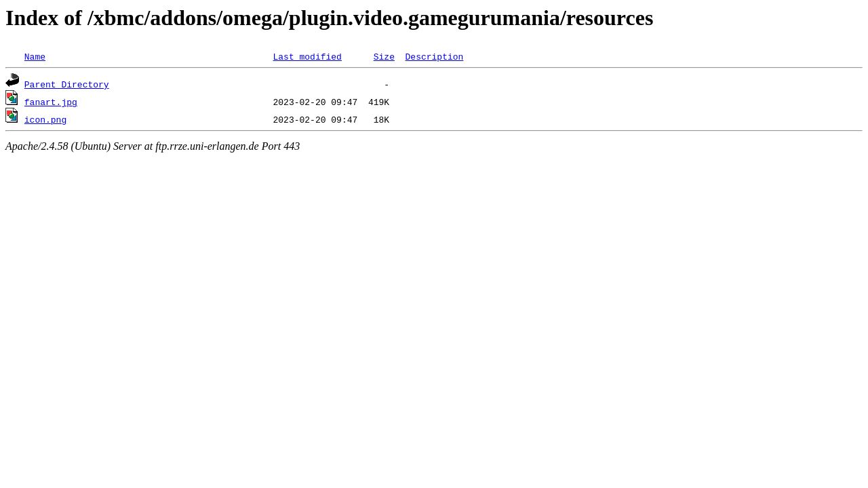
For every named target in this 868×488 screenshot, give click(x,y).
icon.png (45, 119)
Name (35, 56)
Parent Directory (67, 84)
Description (434, 56)
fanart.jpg (51, 102)
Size (384, 56)
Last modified (307, 56)
